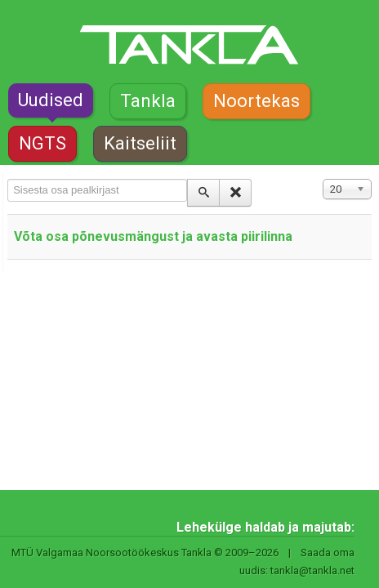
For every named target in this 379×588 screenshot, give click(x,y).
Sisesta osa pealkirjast (8, 179)
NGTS (42, 143)
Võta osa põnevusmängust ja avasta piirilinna (153, 236)
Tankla (148, 101)
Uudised (51, 100)
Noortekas (256, 101)
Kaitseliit (140, 143)
